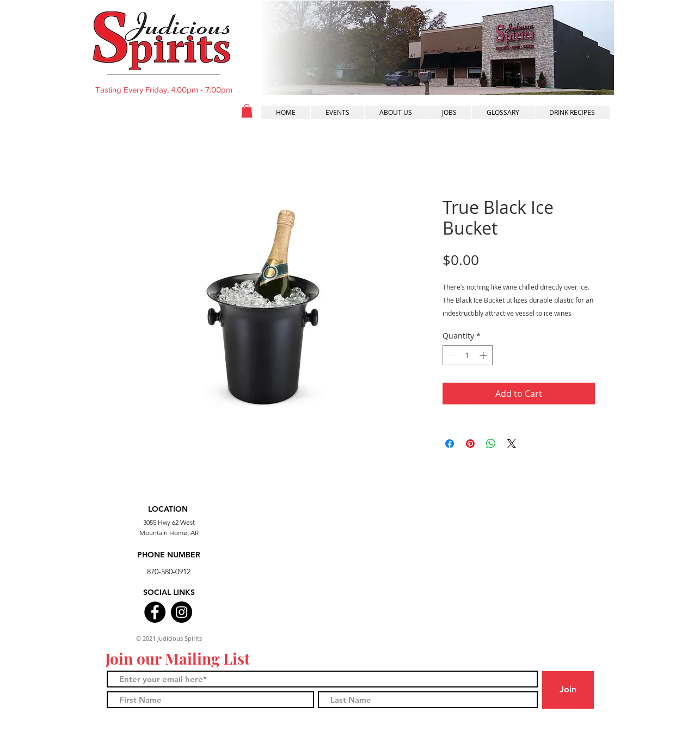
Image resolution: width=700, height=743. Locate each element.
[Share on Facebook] (450, 444)
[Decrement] (451, 355)
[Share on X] (512, 444)
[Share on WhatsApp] (491, 444)
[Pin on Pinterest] (470, 444)
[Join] (568, 690)
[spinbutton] (468, 355)
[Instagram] (182, 612)
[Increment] (484, 355)
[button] (247, 111)
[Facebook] (155, 612)
